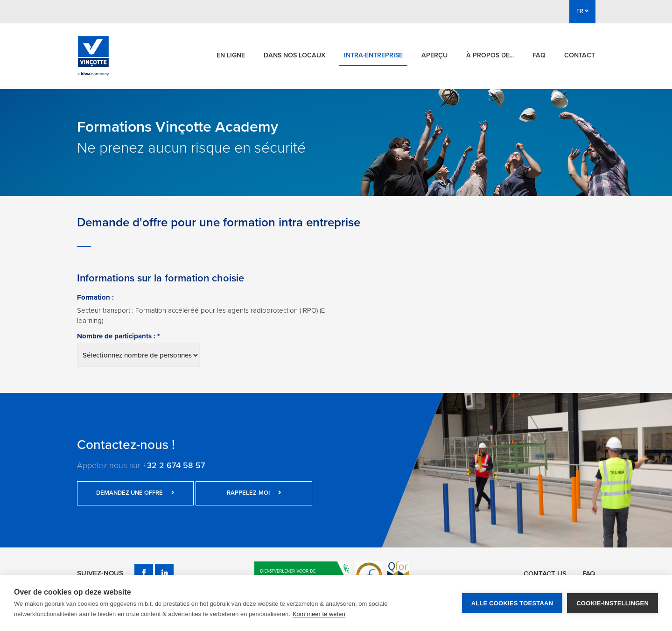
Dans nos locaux (294, 55)
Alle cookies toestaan (512, 603)
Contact (580, 55)
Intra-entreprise (373, 55)
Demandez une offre (135, 493)
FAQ (539, 55)
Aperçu (434, 55)
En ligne (231, 55)
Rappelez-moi (254, 493)
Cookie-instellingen (612, 603)
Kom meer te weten (319, 614)
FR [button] (582, 11)
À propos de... (490, 55)
